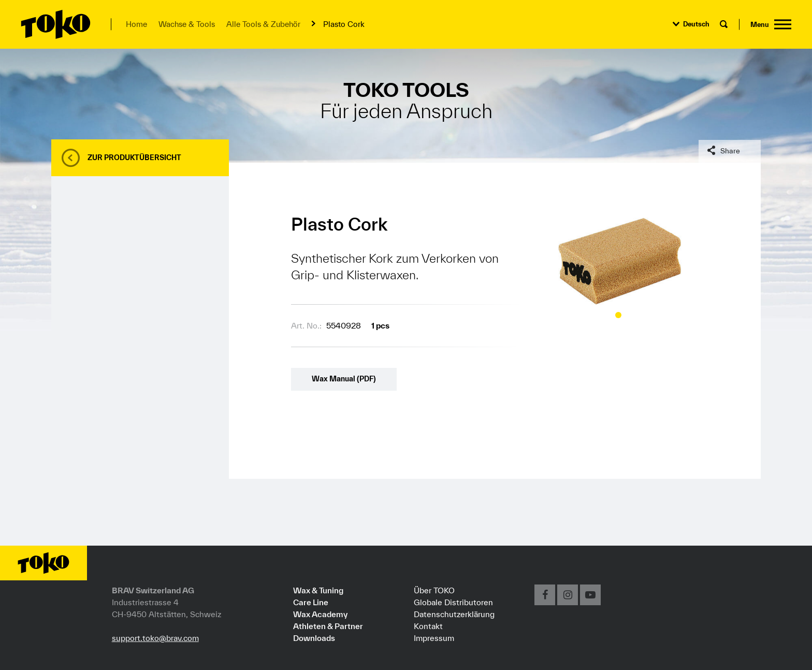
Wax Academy (320, 614)
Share (730, 151)
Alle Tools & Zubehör (263, 24)
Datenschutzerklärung (454, 614)
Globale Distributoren (453, 602)
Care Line (311, 602)
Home (136, 24)
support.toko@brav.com (155, 638)
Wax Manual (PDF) (344, 379)
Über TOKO (434, 590)
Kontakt (428, 626)
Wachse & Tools (187, 24)
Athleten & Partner (328, 626)
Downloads (314, 638)
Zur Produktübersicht (134, 158)
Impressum (434, 638)
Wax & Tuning (318, 590)
